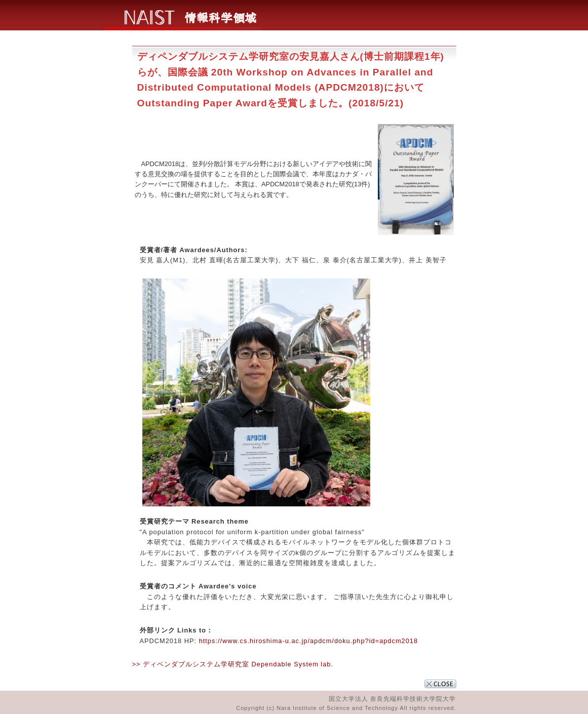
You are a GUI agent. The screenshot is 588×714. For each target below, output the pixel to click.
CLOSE (440, 684)
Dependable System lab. (292, 664)
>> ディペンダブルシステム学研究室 (191, 664)
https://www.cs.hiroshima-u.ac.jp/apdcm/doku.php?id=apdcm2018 (307, 641)
